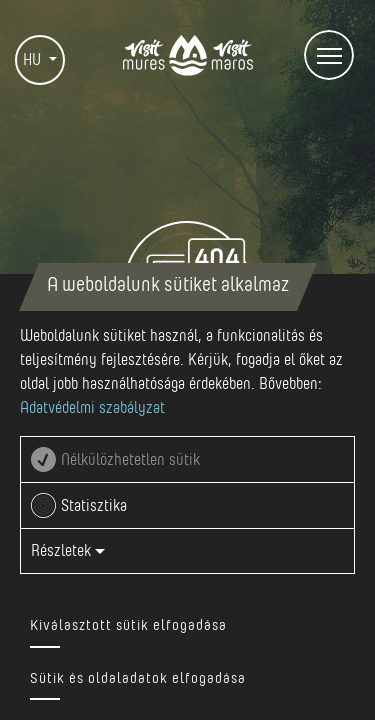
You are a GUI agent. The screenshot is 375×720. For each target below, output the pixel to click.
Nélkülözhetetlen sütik (130, 460)
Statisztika (94, 506)
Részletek (68, 551)
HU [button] (34, 60)
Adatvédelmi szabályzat (92, 408)
